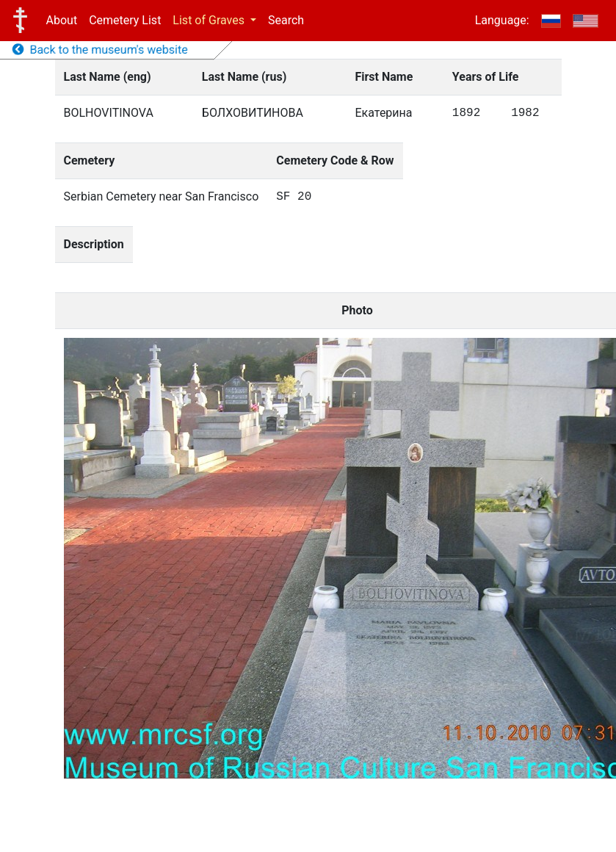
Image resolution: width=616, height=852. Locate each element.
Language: (502, 20)
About (62, 20)
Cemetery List (125, 20)
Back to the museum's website (100, 50)
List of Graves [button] (210, 20)
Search (286, 20)
